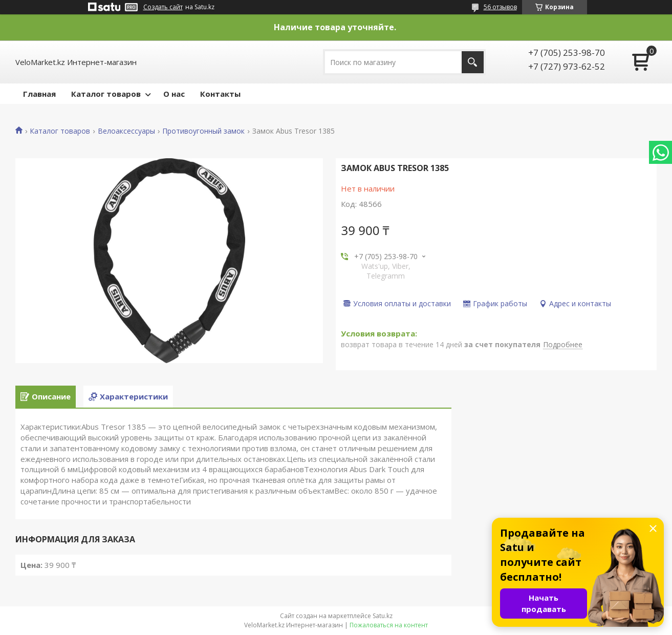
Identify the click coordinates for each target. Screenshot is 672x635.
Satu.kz (383, 616)
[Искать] (473, 62)
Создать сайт (163, 7)
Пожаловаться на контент (389, 625)
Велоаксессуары (126, 131)
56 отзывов (500, 7)
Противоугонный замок (203, 131)
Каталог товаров (106, 94)
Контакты (220, 94)
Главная (39, 94)
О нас (174, 94)
